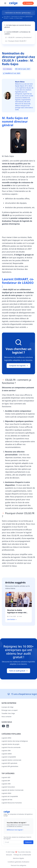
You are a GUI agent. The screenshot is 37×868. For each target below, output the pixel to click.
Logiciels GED (6, 777)
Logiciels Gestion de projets (10, 744)
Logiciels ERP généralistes (10, 766)
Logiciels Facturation (8, 787)
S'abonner (28, 842)
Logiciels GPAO (6, 738)
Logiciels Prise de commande (11, 747)
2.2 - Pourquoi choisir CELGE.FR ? (16, 41)
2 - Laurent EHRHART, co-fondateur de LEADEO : (17, 33)
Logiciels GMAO (7, 754)
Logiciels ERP (6, 781)
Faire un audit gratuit (18, 671)
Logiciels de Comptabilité (10, 796)
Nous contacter (7, 717)
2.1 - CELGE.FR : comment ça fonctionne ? (19, 37)
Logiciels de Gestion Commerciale (12, 790)
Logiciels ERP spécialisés (9, 763)
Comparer (28, 3)
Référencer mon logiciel (15, 830)
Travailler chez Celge (8, 713)
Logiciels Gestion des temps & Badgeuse (15, 741)
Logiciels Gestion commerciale (11, 760)
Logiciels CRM (6, 751)
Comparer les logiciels (18, 366)
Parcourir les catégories (18, 865)
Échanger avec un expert (10, 710)
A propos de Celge (7, 707)
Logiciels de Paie (7, 800)
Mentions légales (19, 858)
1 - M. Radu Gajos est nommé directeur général (18, 26)
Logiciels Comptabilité (9, 757)
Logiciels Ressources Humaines (12, 803)
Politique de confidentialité (22, 855)
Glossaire (9, 855)
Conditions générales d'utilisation (18, 862)
